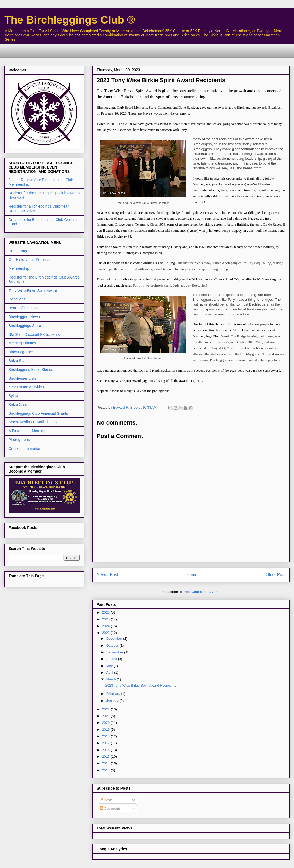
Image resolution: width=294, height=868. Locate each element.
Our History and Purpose (29, 260)
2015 (106, 757)
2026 (106, 612)
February (114, 694)
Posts (106, 800)
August (112, 659)
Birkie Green (19, 405)
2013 (106, 770)
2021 (106, 716)
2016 (106, 750)
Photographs (19, 440)
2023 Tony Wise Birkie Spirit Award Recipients (141, 685)
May (110, 666)
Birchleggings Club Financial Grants (38, 413)
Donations (17, 299)
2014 (106, 763)
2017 (106, 743)
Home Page (18, 251)
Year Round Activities (26, 387)
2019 (106, 730)
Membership (19, 268)
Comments (110, 808)
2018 (106, 736)
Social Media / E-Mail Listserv (33, 422)
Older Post (276, 575)
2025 (106, 619)
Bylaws (14, 396)
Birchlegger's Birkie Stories (31, 370)
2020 (106, 723)
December (115, 639)
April (110, 673)
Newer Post (107, 575)
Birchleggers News (24, 317)
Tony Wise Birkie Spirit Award (33, 291)
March (112, 679)
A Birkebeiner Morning (27, 431)
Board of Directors (24, 308)
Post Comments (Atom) (202, 592)
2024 (106, 626)
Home (192, 575)
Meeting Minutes (22, 343)
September (115, 652)
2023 (106, 633)
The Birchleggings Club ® (70, 20)
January (113, 701)
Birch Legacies (21, 352)
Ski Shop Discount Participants (34, 334)
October (113, 646)
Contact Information (25, 448)
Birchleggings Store (25, 326)
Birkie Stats (18, 361)
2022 (106, 709)
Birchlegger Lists (22, 378)
